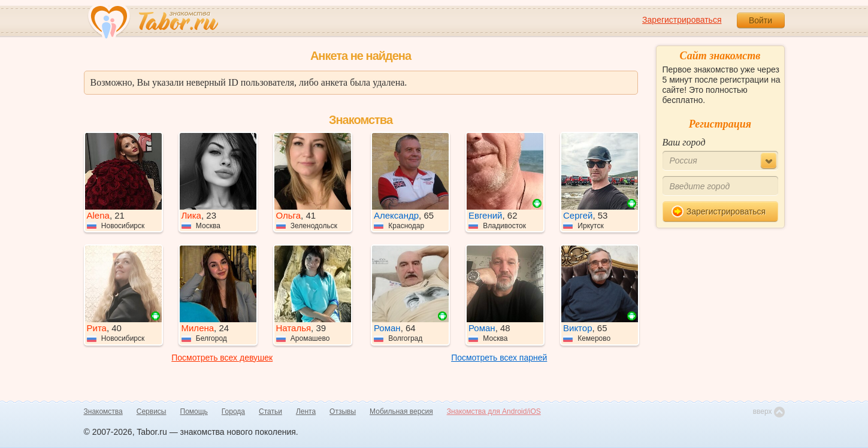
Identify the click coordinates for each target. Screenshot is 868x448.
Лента (306, 411)
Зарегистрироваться (682, 20)
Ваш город (684, 142)
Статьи (270, 411)
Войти (760, 20)
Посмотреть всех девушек (222, 358)
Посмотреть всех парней (499, 358)
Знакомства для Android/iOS (494, 411)
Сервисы (152, 411)
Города (233, 411)
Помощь (194, 411)
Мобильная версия (401, 411)
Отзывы (343, 411)
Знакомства (103, 411)
